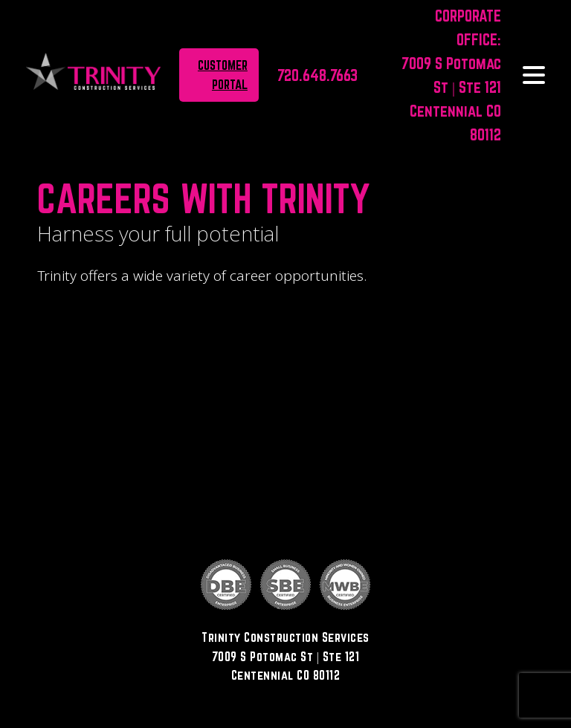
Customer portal (223, 75)
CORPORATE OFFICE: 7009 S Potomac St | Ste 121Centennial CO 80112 (451, 75)
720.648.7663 (317, 75)
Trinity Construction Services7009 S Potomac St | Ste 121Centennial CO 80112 (285, 656)
